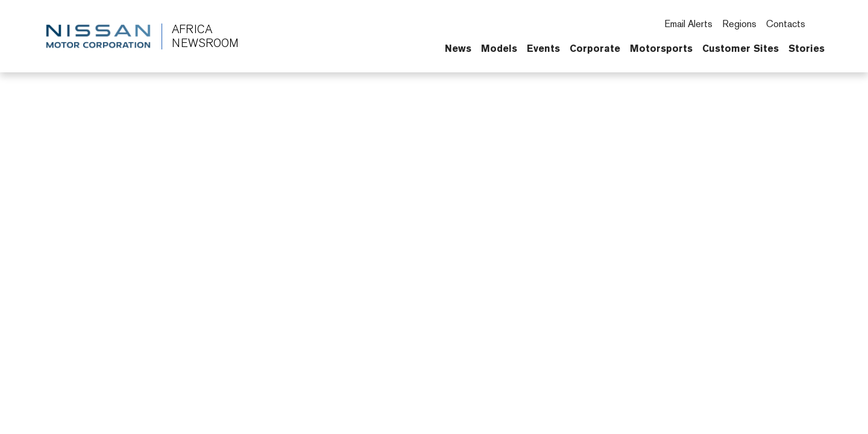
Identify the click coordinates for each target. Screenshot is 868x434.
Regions (739, 24)
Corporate (595, 48)
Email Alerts (688, 24)
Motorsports (661, 48)
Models (499, 48)
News (458, 48)
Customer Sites (741, 48)
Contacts (786, 24)
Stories (807, 48)
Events (543, 48)
